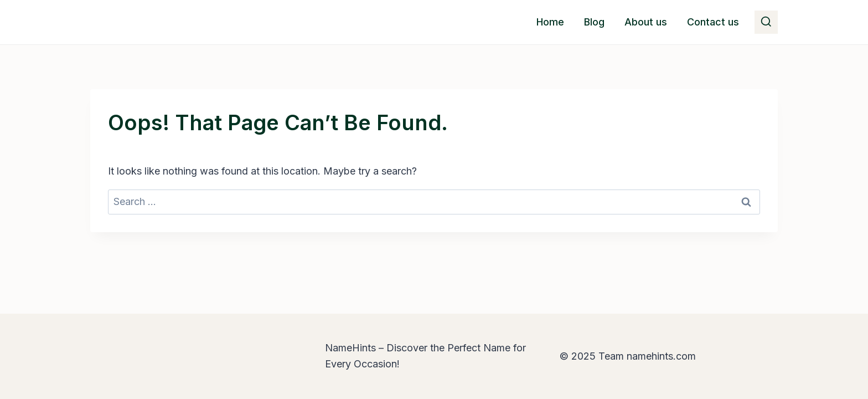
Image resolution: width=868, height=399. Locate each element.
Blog (594, 22)
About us (646, 22)
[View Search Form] (766, 22)
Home (550, 22)
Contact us (713, 22)
